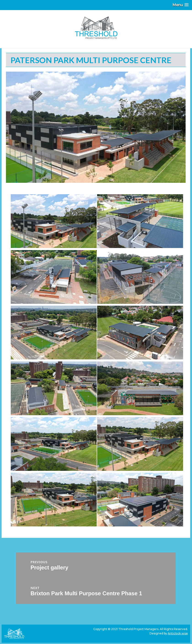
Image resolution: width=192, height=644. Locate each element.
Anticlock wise (178, 633)
